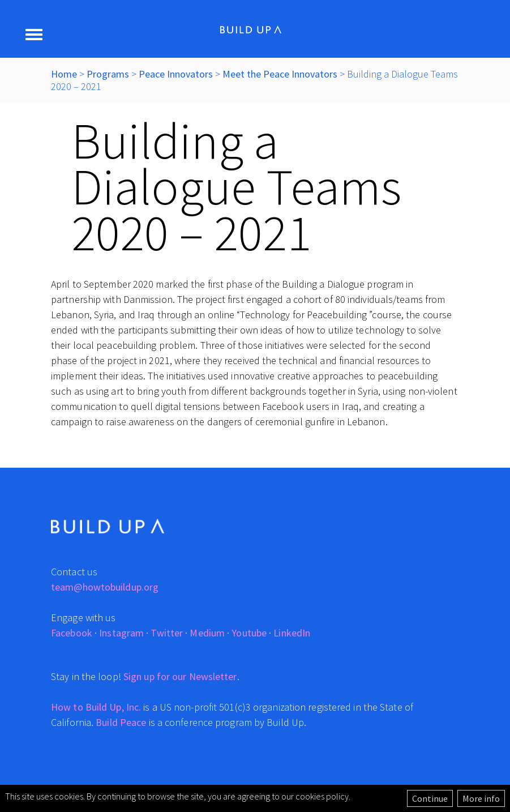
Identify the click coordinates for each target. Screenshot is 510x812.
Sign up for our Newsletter (180, 676)
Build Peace (121, 722)
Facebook (72, 633)
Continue (430, 798)
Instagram (121, 633)
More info (481, 798)
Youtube (249, 633)
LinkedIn (292, 633)
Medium (207, 633)
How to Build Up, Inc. (96, 707)
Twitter (167, 633)
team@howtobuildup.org (105, 587)
